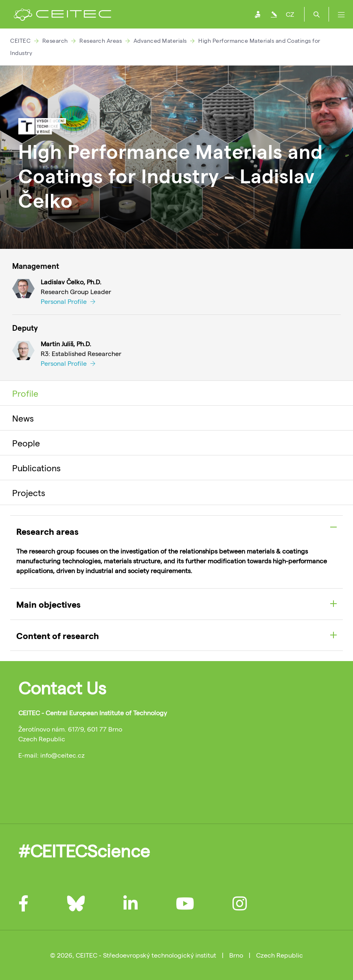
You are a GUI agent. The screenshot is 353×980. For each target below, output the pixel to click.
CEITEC (20, 41)
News (23, 418)
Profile (25, 393)
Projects (29, 492)
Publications (36, 468)
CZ (290, 14)
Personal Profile (68, 301)
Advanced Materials (160, 41)
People (26, 443)
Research (55, 41)
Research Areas (101, 41)
